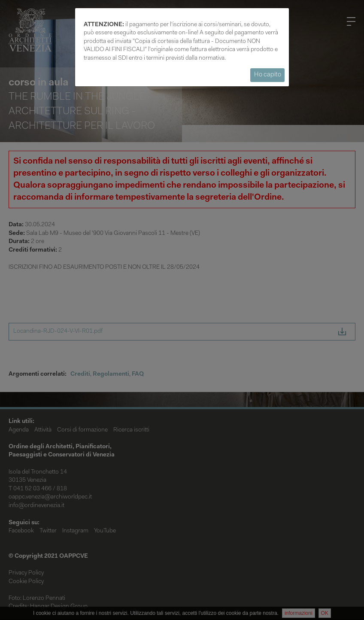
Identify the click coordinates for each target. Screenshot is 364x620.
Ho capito (268, 75)
